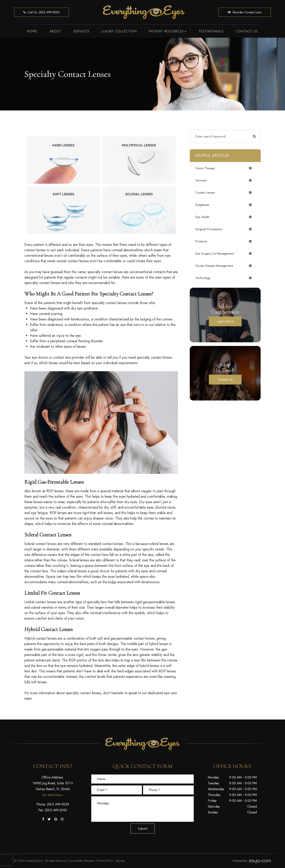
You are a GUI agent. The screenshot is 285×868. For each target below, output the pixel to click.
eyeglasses (203, 205)
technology (203, 278)
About (55, 31)
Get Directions (52, 795)
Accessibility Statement (81, 861)
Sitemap (120, 861)
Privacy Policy (105, 861)
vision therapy (206, 168)
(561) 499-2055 (58, 804)
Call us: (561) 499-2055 (42, 12)
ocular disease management (216, 266)
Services (82, 31)
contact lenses (206, 193)
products (201, 241)
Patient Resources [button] (168, 31)
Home (32, 31)
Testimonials (211, 31)
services (201, 180)
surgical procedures (210, 229)
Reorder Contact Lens (245, 12)
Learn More (225, 321)
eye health (203, 217)
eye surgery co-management (216, 253)
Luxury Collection (119, 31)
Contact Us (247, 31)
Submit (143, 829)
